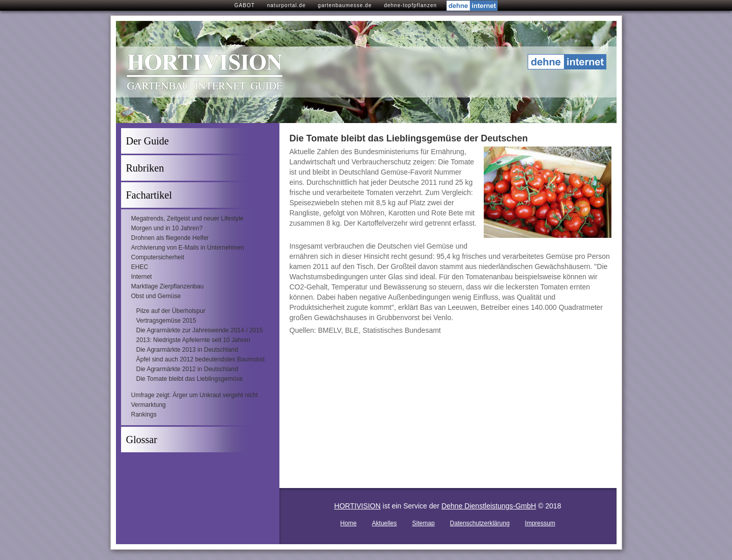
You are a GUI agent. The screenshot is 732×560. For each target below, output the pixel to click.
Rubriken (145, 168)
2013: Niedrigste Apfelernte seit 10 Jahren (193, 340)
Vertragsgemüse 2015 (166, 321)
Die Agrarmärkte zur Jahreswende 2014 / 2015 (200, 330)
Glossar (142, 440)
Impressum (540, 523)
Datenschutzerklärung (480, 523)
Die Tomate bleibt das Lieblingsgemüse (190, 379)
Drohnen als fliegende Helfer (170, 238)
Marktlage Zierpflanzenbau (168, 286)
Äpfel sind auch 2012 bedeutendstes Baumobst (201, 359)
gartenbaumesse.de (345, 5)
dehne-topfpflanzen (411, 5)
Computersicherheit (158, 257)
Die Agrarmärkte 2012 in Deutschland (187, 369)
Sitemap (423, 523)
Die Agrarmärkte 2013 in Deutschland (187, 350)
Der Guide (148, 141)
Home (348, 523)
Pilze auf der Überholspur (171, 311)
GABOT (245, 5)
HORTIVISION (357, 506)
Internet (142, 277)
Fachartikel (149, 195)
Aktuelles (384, 523)
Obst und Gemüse (156, 296)
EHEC (140, 267)
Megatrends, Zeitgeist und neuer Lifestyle (187, 218)
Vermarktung (149, 405)
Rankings (144, 415)
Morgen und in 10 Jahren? (167, 228)
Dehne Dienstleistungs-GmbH (489, 506)
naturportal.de (287, 5)
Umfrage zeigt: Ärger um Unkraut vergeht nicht (195, 395)
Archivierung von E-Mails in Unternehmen (188, 248)
